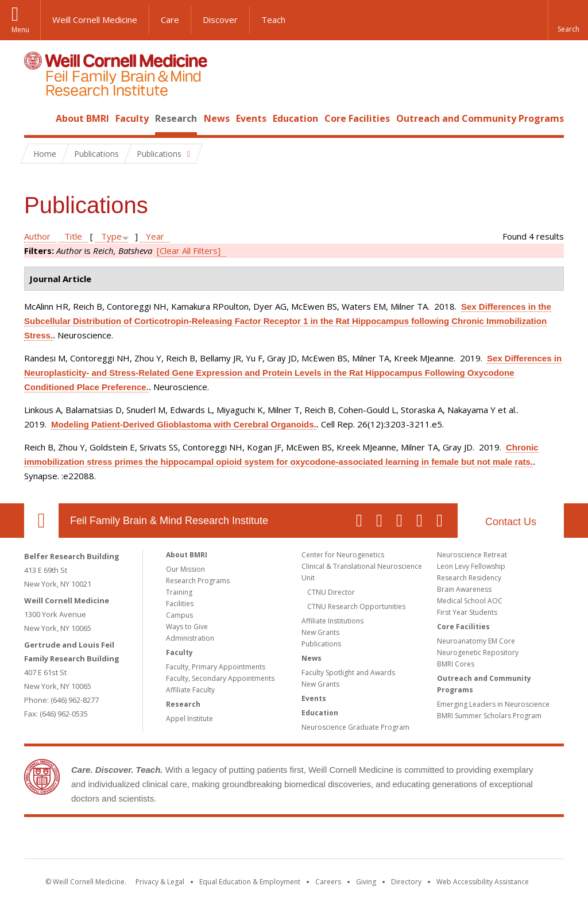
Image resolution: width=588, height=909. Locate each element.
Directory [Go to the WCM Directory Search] (406, 882)
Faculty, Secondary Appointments (220, 678)
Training (179, 592)
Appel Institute (189, 719)
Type (111, 236)
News (217, 118)
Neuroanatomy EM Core (476, 641)
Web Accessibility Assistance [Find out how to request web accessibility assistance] (483, 882)
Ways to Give (187, 627)
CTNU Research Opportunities (356, 606)
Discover (220, 20)
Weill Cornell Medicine (95, 20)
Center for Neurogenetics (343, 555)
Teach (273, 20)
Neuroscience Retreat (472, 555)
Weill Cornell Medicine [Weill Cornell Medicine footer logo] (210, 840)
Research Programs (198, 581)
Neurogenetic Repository (478, 652)
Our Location (41, 521)
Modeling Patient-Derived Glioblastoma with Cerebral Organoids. (184, 424)
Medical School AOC (470, 601)
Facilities (180, 604)
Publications (321, 644)
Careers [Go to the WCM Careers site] (328, 882)
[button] (568, 20)
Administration (190, 638)
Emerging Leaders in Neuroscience (493, 704)
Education (295, 118)
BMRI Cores (456, 664)
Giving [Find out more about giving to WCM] (366, 882)
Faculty (132, 118)
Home (37, 118)
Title (73, 236)
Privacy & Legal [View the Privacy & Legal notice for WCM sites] (160, 882)
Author (37, 236)
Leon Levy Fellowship (471, 566)
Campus (179, 615)
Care (170, 20)
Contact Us (511, 522)
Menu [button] (20, 30)
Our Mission (185, 569)
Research (176, 118)
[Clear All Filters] (189, 251)
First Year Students (467, 612)
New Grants (320, 632)
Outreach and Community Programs (480, 118)
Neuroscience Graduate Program (355, 727)
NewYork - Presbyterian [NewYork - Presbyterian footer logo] (390, 840)
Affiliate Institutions (332, 621)
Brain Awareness (464, 589)
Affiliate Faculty (190, 690)
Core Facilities (357, 118)
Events (251, 118)
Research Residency (469, 578)
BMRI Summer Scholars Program (489, 716)
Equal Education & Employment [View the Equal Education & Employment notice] (250, 882)
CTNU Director (331, 592)
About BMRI (82, 118)
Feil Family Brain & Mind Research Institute (169, 521)
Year (155, 236)
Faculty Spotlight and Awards (348, 673)
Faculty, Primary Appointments (216, 667)
